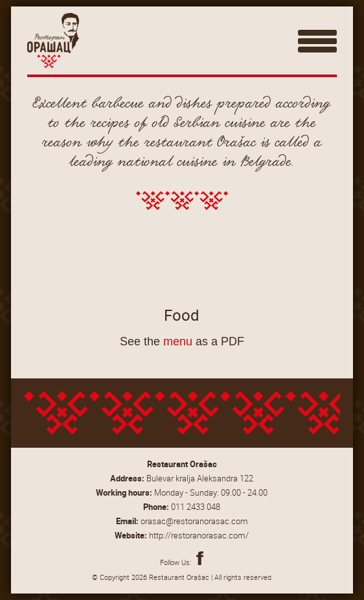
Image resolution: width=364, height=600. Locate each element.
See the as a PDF (182, 341)
